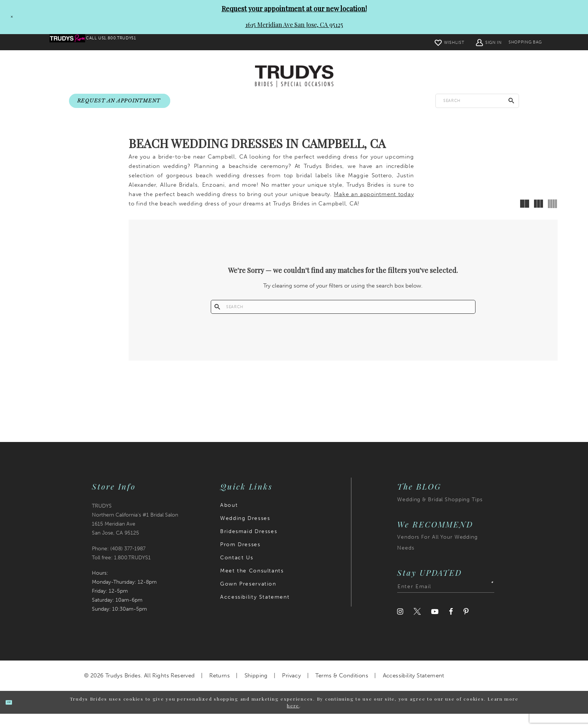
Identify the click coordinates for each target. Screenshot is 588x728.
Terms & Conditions (342, 690)
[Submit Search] (511, 101)
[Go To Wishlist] (429, 42)
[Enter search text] (477, 101)
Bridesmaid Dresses (249, 546)
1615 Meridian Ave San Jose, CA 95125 (294, 25)
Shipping (256, 690)
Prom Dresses (240, 559)
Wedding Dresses (245, 533)
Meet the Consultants (252, 585)
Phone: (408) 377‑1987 (119, 563)
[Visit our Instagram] (400, 626)
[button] (469, 42)
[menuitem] (73, 42)
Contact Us (237, 572)
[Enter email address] (446, 601)
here (293, 720)
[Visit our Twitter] (417, 626)
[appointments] (120, 101)
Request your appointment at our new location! (294, 9)
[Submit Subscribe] (487, 601)
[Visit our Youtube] (435, 626)
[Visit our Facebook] (451, 626)
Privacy (291, 690)
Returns (220, 690)
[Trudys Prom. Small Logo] (73, 42)
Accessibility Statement (255, 611)
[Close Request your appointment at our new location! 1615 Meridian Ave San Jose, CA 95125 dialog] (9, 17)
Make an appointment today (374, 203)
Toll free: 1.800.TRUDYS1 (121, 572)
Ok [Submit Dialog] (16, 716)
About (229, 519)
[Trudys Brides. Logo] (294, 77)
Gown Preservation (248, 598)
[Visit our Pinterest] (466, 626)
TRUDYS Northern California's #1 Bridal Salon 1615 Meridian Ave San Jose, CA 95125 (135, 534)
